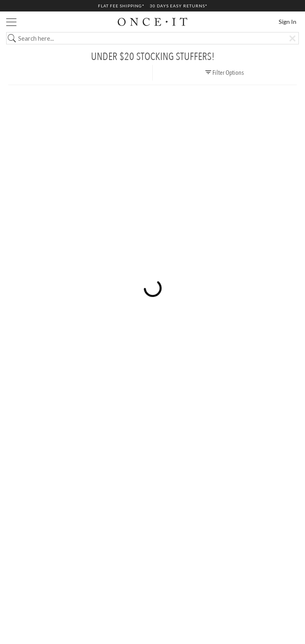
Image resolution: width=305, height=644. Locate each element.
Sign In (288, 22)
